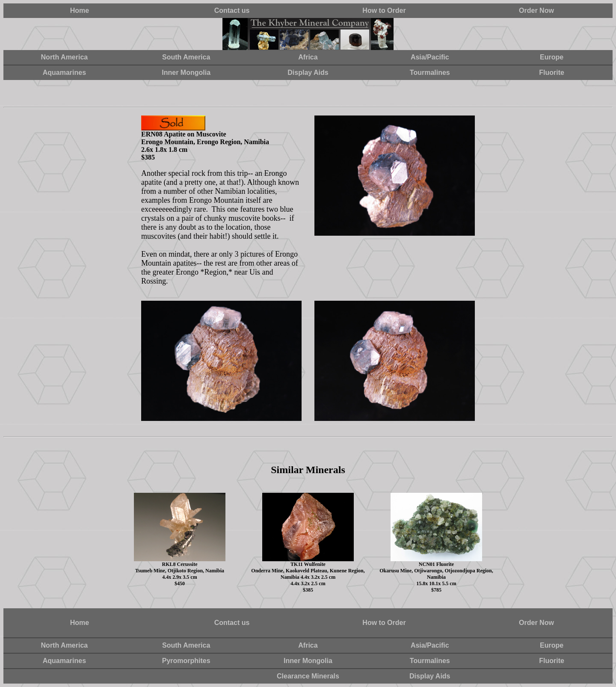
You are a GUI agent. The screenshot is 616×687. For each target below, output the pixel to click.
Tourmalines (430, 73)
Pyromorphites (186, 661)
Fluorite (552, 73)
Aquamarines (64, 73)
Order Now (536, 10)
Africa (308, 57)
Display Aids (308, 73)
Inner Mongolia (186, 73)
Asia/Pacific (430, 57)
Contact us (232, 10)
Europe (552, 57)
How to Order (384, 10)
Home (80, 10)
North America (65, 57)
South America (186, 57)
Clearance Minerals (308, 676)
